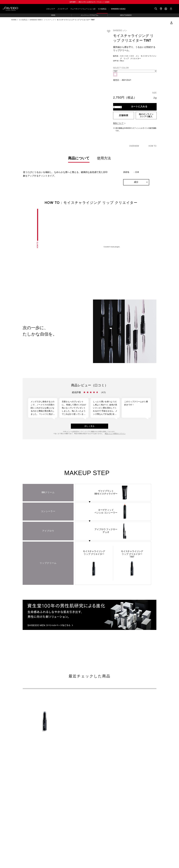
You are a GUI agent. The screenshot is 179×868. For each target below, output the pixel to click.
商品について (79, 158)
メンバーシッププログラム (90, 15)
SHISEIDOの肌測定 (118, 9)
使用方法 (104, 158)
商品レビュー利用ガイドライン (115, 434)
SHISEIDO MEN (36, 20)
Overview (134, 146)
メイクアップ (63, 9)
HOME (14, 20)
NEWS (53, 15)
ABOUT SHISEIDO (126, 15)
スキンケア (51, 9)
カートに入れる (139, 107)
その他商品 (102, 9)
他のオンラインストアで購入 (146, 116)
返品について (118, 123)
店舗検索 (124, 116)
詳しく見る (89, 426)
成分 (136, 182)
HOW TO (152, 146)
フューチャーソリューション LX (83, 9)
